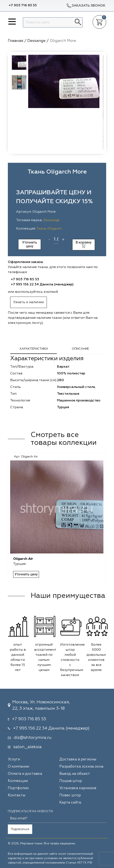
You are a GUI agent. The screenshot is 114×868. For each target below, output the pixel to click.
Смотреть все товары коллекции (64, 439)
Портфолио (18, 788)
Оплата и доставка (25, 774)
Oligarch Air (23, 559)
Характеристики (34, 349)
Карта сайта (70, 803)
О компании (18, 767)
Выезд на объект (75, 774)
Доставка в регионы (78, 759)
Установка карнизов (78, 788)
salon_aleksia (28, 747)
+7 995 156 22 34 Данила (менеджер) (42, 285)
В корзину (84, 244)
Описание (80, 349)
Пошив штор (71, 781)
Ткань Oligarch (49, 229)
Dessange (51, 220)
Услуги (14, 759)
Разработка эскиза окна (81, 767)
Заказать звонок (86, 6)
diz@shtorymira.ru (33, 738)
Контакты (17, 795)
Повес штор (70, 795)
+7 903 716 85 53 (23, 5)
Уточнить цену (30, 244)
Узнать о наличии (28, 302)
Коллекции (18, 781)
